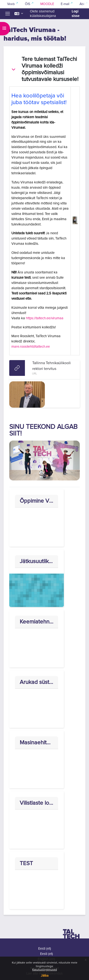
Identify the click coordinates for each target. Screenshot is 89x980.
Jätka (45, 976)
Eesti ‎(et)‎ (45, 949)
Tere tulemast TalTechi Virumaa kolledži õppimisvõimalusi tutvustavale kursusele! (50, 69)
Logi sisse (76, 14)
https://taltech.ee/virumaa (45, 318)
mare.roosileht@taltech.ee (31, 347)
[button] (19, 14)
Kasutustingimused (45, 970)
